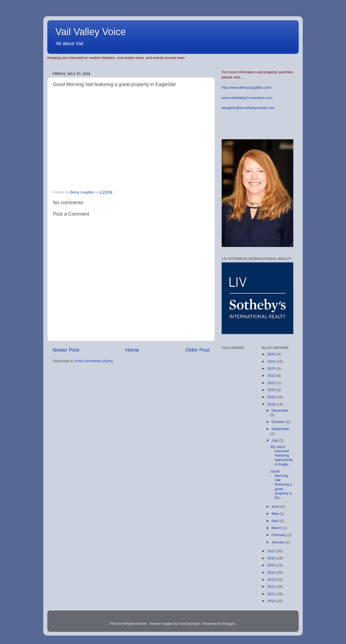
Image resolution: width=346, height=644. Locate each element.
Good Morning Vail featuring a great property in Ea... (281, 484)
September (281, 429)
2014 (272, 572)
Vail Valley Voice (91, 32)
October (279, 422)
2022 (272, 376)
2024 (272, 361)
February (280, 535)
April (276, 521)
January (279, 542)
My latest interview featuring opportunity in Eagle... (282, 455)
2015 (272, 565)
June (276, 506)
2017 (272, 551)
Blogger (229, 624)
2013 (272, 579)
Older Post (197, 350)
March (277, 528)
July (275, 440)
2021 (272, 383)
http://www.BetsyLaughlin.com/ (247, 87)
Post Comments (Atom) (94, 361)
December (280, 410)
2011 (272, 594)
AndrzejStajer (189, 624)
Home (132, 350)
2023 (272, 369)
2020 (272, 390)
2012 (272, 587)
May (276, 513)
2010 (272, 601)
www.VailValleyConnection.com (247, 98)
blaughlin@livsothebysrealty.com (248, 108)
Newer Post (66, 350)
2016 (272, 558)
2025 (272, 354)
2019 (272, 397)
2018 (272, 404)
